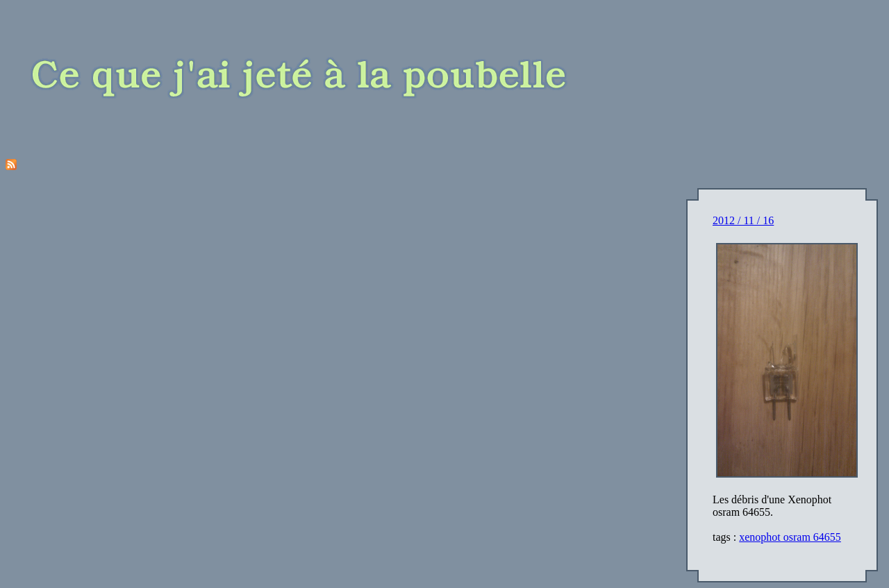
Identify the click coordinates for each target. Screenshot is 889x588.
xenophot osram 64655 (790, 537)
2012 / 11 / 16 (743, 220)
